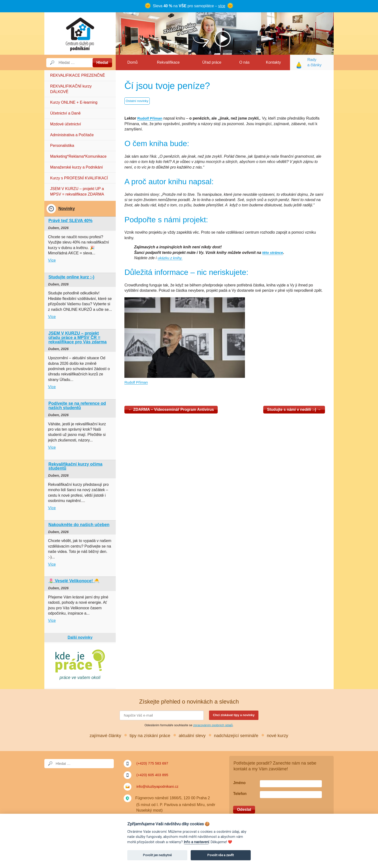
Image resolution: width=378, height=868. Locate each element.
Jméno (239, 783)
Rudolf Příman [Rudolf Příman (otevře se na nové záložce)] (150, 118)
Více (52, 260)
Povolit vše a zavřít (221, 855)
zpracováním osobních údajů (213, 725)
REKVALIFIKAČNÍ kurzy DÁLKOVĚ (71, 89)
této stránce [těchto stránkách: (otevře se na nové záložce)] (273, 253)
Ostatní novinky (138, 101)
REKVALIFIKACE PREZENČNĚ (78, 75)
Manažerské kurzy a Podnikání (77, 167)
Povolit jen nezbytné (157, 855)
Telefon (240, 794)
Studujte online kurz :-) (71, 277)
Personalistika (62, 146)
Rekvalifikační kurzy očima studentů (75, 466)
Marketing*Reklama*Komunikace (78, 156)
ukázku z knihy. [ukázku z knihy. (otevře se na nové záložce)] (171, 258)
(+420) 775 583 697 (153, 763)
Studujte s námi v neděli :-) (294, 410)
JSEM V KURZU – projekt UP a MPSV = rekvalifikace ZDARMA (77, 191)
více (222, 6)
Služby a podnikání (80, 34)
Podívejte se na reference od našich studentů (77, 406)
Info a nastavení (196, 842)
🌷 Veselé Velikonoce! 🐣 (74, 581)
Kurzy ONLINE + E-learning (74, 102)
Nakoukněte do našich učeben (79, 525)
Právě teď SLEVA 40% (71, 221)
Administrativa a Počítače (72, 135)
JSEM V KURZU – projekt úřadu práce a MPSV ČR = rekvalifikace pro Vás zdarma (78, 337)
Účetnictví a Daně (65, 113)
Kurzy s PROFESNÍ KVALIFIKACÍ (79, 178)
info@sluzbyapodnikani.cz (159, 786)
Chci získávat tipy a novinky (234, 715)
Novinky (67, 209)
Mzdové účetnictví (66, 124)
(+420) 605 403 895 (153, 775)
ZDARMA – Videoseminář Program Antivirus (171, 410)
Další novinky (80, 637)
